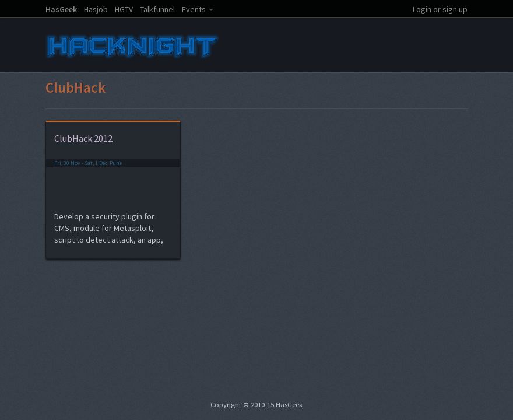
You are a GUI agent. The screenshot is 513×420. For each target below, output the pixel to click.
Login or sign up (440, 9)
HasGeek (61, 9)
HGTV (124, 9)
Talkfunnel (157, 9)
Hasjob (96, 9)
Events (194, 9)
